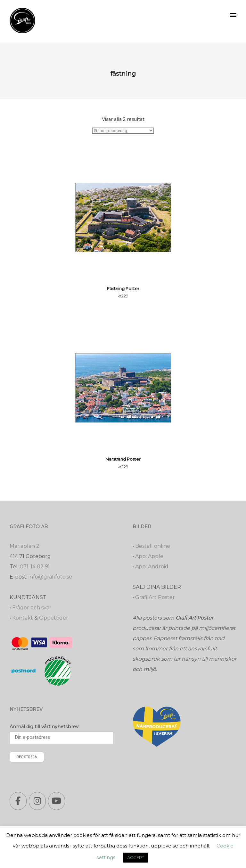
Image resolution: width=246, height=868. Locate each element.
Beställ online (153, 546)
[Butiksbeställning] (123, 131)
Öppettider (54, 618)
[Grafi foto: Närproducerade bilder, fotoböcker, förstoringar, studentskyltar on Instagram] (37, 801)
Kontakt (23, 618)
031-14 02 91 (35, 567)
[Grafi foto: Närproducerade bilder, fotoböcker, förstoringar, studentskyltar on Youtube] (57, 801)
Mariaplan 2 (25, 546)
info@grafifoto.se (50, 577)
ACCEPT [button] (136, 857)
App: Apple (149, 556)
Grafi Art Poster (155, 597)
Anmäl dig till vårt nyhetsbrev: (45, 727)
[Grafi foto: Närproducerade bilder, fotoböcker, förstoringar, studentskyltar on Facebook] (18, 801)
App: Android (152, 567)
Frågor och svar (32, 608)
